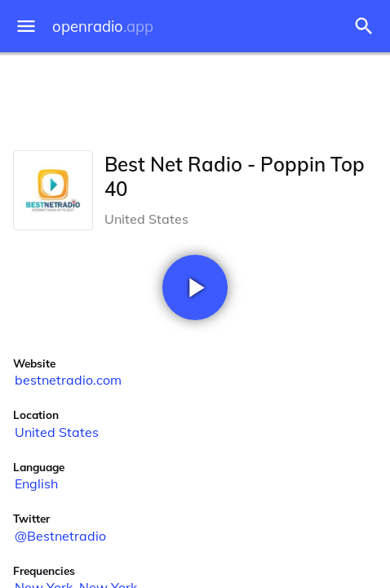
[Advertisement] (195, 98)
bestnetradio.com (68, 380)
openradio (103, 27)
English (36, 483)
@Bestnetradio (60, 536)
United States (57, 432)
